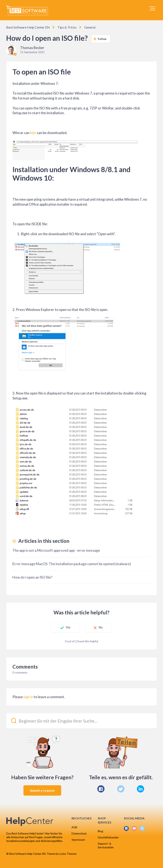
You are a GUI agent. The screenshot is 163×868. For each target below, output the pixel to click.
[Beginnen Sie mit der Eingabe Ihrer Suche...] (81, 721)
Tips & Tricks (67, 27)
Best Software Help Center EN (28, 27)
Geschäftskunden (108, 837)
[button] (152, 8)
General (90, 27)
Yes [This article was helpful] (68, 627)
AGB (74, 827)
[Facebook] (101, 789)
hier (33, 133)
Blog (100, 831)
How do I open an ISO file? (32, 577)
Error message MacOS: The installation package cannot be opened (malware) (72, 564)
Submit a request (42, 790)
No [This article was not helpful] (101, 627)
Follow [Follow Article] (102, 39)
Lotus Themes (68, 854)
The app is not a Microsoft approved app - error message (56, 550)
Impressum (78, 840)
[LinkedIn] (140, 789)
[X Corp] (121, 789)
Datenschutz (79, 833)
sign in (28, 697)
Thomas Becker (32, 48)
